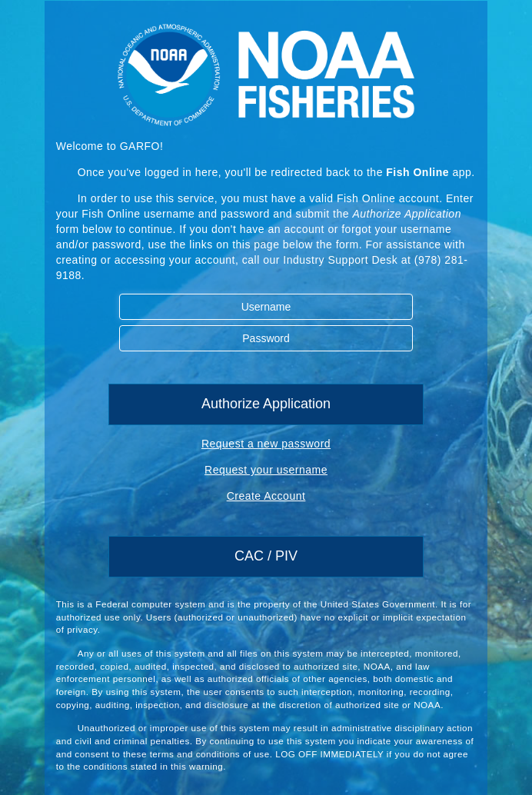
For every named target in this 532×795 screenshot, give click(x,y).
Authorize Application (266, 404)
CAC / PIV (266, 556)
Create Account (266, 496)
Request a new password (266, 444)
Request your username (266, 470)
